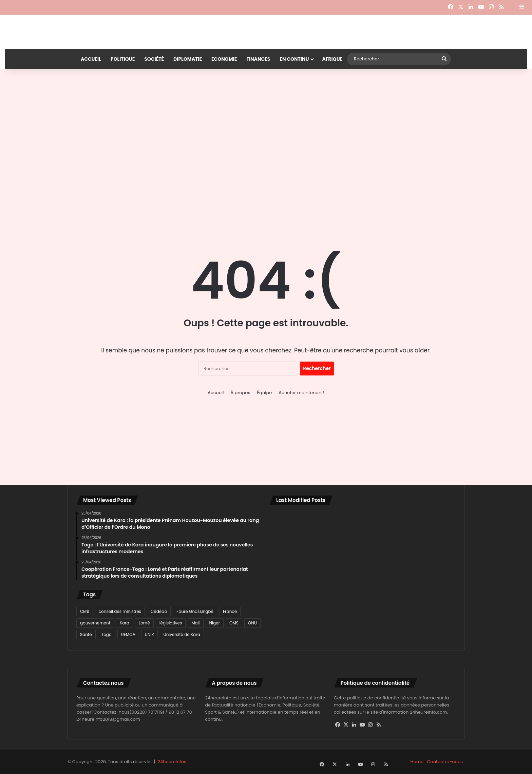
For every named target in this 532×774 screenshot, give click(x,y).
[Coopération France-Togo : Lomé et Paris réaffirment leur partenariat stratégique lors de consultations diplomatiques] (300, 565)
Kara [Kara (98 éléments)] (125, 623)
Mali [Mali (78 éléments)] (195, 623)
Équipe (264, 393)
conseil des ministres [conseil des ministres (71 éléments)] (120, 611)
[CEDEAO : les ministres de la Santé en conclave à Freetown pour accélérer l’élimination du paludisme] (300, 602)
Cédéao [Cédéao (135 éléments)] (159, 611)
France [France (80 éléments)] (230, 611)
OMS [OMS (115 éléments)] (234, 623)
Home (417, 762)
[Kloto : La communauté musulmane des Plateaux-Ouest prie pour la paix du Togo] (425, 602)
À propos (240, 393)
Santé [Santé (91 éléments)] (86, 634)
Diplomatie (188, 59)
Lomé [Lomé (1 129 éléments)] (144, 623)
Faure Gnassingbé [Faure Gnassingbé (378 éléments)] (195, 611)
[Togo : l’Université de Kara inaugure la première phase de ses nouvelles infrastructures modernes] (363, 528)
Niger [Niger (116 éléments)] (215, 623)
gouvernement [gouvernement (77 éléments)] (95, 623)
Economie (224, 59)
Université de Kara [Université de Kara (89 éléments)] (182, 634)
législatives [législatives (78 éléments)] (171, 623)
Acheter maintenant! (301, 393)
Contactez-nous (445, 762)
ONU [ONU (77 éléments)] (252, 623)
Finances (258, 59)
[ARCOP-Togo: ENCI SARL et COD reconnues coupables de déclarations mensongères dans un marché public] (363, 602)
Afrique (332, 59)
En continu (294, 59)
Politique (123, 59)
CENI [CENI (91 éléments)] (85, 611)
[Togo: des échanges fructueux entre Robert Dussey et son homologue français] (425, 528)
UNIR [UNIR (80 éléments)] (149, 634)
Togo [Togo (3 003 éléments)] (107, 634)
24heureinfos (172, 762)
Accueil (91, 59)
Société (154, 59)
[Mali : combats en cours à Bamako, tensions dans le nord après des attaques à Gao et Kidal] (363, 565)
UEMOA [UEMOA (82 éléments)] (128, 634)
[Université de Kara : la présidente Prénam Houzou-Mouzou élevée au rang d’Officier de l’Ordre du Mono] (300, 528)
